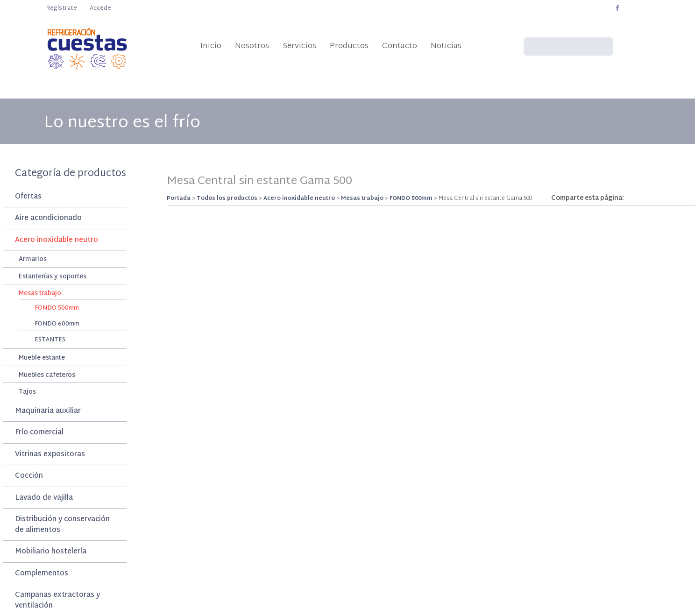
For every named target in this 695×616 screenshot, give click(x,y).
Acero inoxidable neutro (57, 240)
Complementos (42, 574)
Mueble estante (42, 358)
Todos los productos (227, 198)
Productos (349, 46)
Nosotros (252, 46)
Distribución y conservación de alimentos (62, 525)
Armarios (33, 260)
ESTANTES (50, 340)
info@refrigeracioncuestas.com (434, 8)
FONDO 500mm (57, 308)
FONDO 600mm (57, 324)
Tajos (27, 393)
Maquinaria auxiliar (48, 411)
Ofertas (28, 197)
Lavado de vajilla (44, 498)
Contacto (400, 46)
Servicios (299, 46)
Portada (179, 198)
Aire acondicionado (48, 218)
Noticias (446, 46)
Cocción (29, 476)
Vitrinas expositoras (50, 455)
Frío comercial (39, 433)
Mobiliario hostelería (51, 552)
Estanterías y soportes (53, 277)
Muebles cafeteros (47, 376)
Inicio (211, 46)
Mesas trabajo (40, 294)
